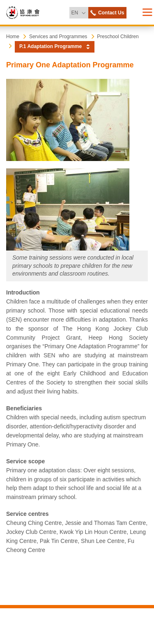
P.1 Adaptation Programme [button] (51, 46)
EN (79, 11)
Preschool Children (118, 37)
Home (13, 37)
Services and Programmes (58, 37)
